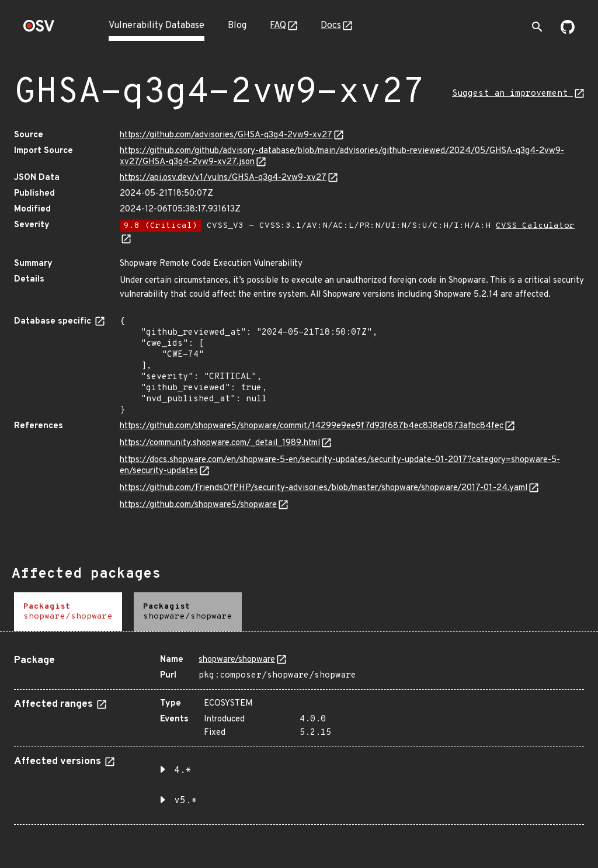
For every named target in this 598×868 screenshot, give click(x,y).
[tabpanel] (299, 735)
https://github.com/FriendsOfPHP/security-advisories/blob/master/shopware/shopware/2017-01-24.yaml (324, 488)
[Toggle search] (537, 27)
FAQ (278, 26)
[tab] (68, 612)
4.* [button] (183, 770)
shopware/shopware (237, 660)
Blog (237, 26)
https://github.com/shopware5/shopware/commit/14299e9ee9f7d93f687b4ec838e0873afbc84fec (312, 426)
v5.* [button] (186, 801)
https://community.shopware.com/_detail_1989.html (220, 443)
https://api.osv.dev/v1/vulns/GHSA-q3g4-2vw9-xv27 (223, 178)
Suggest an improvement (512, 94)
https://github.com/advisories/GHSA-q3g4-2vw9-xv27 (226, 135)
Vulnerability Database (157, 26)
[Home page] (39, 29)
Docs (331, 26)
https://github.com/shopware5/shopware (198, 505)
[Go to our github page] (568, 32)
